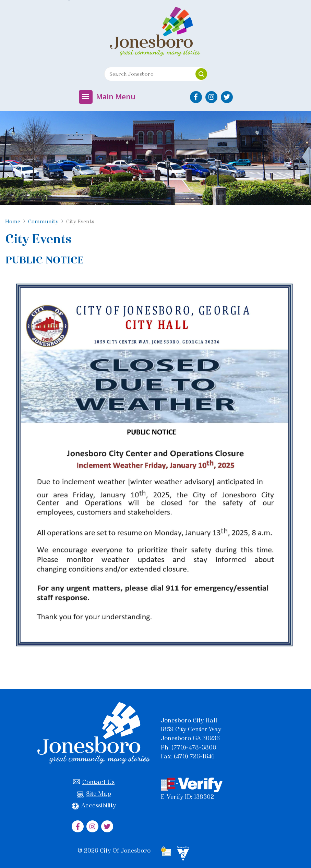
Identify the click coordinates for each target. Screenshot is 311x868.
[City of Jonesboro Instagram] (211, 97)
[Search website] (147, 74)
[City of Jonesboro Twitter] (227, 97)
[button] (201, 74)
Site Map (94, 794)
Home (13, 221)
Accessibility (94, 805)
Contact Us (94, 782)
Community (43, 221)
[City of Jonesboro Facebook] (196, 97)
